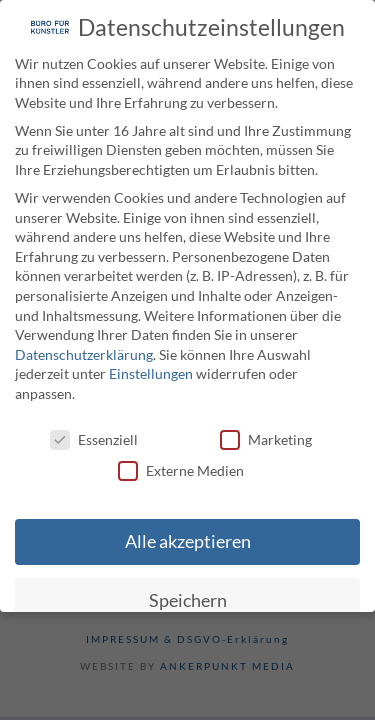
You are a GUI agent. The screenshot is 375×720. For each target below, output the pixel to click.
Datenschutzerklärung (84, 352)
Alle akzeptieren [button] (188, 540)
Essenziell (94, 437)
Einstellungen (151, 372)
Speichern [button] (188, 599)
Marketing (266, 437)
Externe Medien (181, 469)
